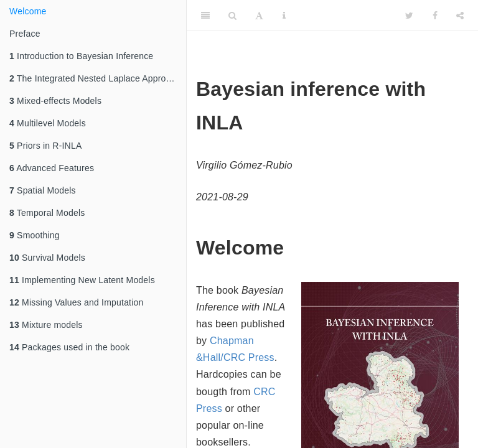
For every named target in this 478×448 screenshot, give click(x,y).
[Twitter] (409, 16)
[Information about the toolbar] (284, 16)
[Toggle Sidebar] (205, 16)
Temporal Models (47, 213)
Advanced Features (52, 168)
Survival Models (47, 258)
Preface (25, 34)
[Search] (232, 16)
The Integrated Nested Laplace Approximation (98, 78)
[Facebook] (435, 16)
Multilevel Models (48, 123)
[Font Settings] (259, 16)
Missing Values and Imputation (77, 302)
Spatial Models (43, 190)
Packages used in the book (69, 347)
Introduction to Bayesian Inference (81, 56)
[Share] (460, 16)
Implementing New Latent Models (82, 280)
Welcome (28, 11)
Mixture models (46, 325)
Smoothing (35, 235)
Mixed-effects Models (55, 101)
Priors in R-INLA (45, 146)
